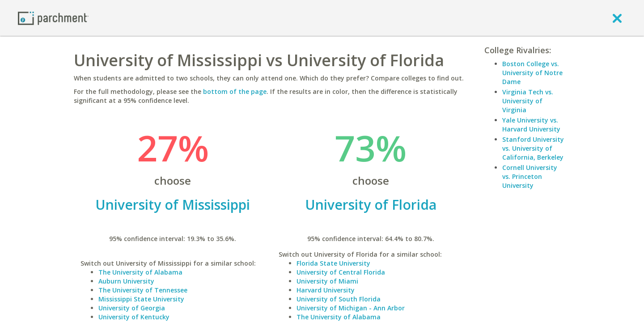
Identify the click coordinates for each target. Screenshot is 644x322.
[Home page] (53, 18)
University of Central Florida (341, 272)
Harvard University (326, 290)
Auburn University (126, 281)
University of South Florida (339, 299)
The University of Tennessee (143, 290)
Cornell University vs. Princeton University (530, 176)
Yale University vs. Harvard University (531, 125)
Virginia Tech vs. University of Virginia (528, 101)
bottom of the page (235, 91)
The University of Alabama (140, 272)
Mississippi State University (141, 299)
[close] (617, 18)
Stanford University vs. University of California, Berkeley (533, 148)
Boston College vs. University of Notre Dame (532, 73)
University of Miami (327, 281)
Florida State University (333, 263)
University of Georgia (132, 308)
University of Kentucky (134, 317)
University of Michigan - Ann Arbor (351, 308)
